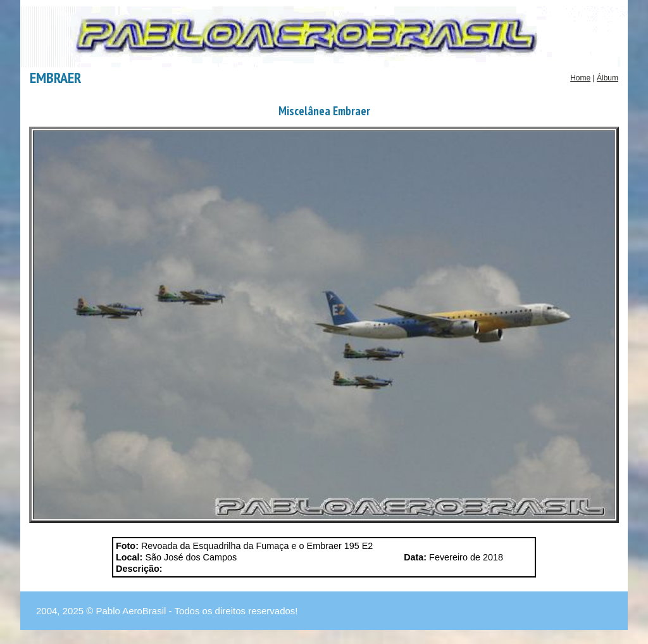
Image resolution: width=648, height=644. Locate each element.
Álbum (607, 78)
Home (580, 78)
